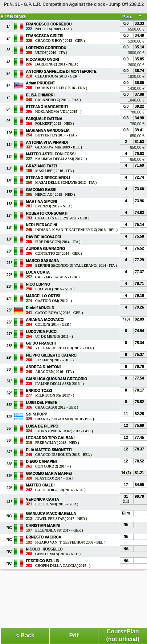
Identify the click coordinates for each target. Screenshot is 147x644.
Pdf (74, 635)
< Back (25, 635)
